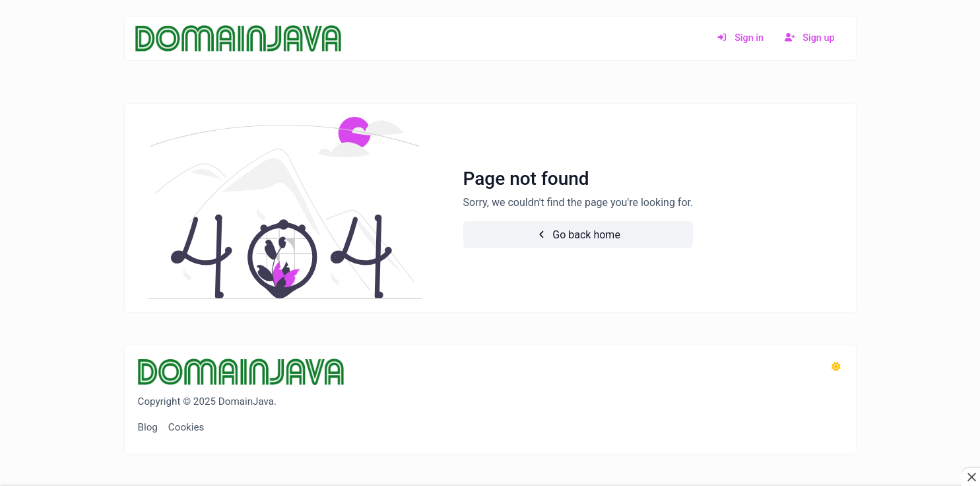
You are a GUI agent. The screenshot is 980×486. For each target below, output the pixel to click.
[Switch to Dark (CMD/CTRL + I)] (836, 367)
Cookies (186, 427)
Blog (148, 427)
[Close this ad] (971, 477)
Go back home (578, 235)
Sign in (740, 38)
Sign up (810, 38)
